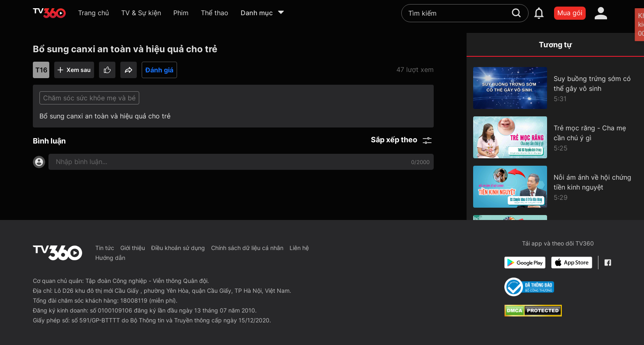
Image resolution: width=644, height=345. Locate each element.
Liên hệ (299, 248)
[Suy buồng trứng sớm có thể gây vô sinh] (555, 88)
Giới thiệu (133, 248)
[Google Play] (525, 263)
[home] (49, 13)
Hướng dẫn (110, 258)
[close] (629, 24)
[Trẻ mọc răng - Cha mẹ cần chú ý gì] (555, 137)
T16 (41, 70)
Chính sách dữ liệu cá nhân (247, 248)
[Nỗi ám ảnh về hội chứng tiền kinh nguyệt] (555, 187)
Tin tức (105, 248)
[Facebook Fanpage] (608, 263)
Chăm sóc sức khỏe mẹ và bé (89, 98)
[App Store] (572, 263)
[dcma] (533, 314)
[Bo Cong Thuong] (529, 287)
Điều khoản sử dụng (178, 248)
